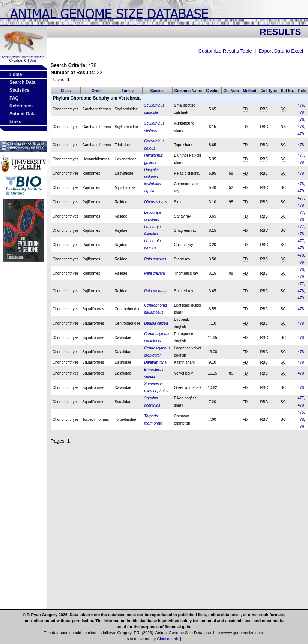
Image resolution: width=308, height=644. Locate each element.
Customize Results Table (225, 51)
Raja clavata (154, 273)
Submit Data (23, 114)
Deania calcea (156, 323)
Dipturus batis (156, 202)
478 (301, 113)
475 (301, 412)
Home (16, 74)
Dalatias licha (155, 362)
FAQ (14, 98)
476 (301, 105)
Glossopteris (168, 639)
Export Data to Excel (281, 51)
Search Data (22, 82)
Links (15, 122)
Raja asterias (155, 259)
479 (301, 134)
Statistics (19, 90)
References (22, 106)
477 (301, 155)
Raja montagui (156, 291)
